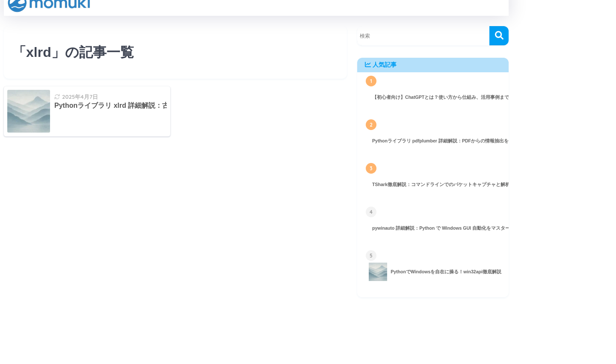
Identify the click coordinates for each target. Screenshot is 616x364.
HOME (256, 335)
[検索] (499, 36)
